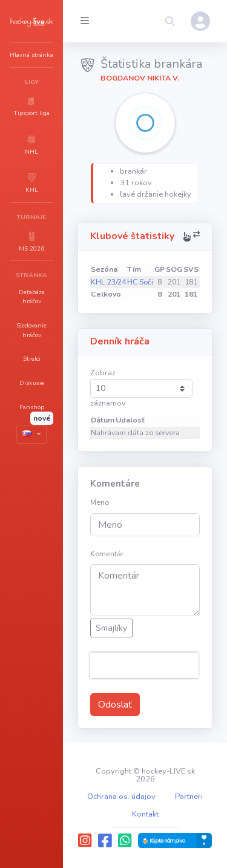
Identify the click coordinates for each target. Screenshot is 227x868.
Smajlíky (111, 628)
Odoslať (115, 705)
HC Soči (140, 282)
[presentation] (144, 665)
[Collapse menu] (85, 21)
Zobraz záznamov (141, 388)
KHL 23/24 (108, 282)
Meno (100, 502)
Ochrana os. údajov (121, 797)
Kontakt (145, 814)
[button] (31, 106)
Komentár (107, 554)
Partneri (189, 797)
